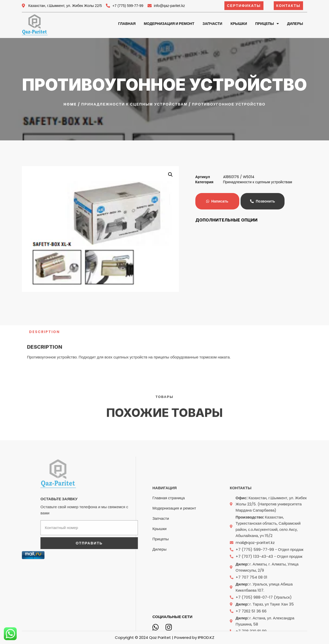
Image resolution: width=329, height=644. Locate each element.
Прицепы (267, 24)
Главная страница (169, 574)
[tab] (44, 307)
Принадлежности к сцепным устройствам (134, 104)
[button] (244, 6)
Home (70, 104)
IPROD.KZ (206, 637)
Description (44, 307)
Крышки (239, 24)
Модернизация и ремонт (169, 24)
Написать (217, 201)
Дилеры (295, 24)
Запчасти (212, 24)
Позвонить (263, 201)
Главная (127, 24)
